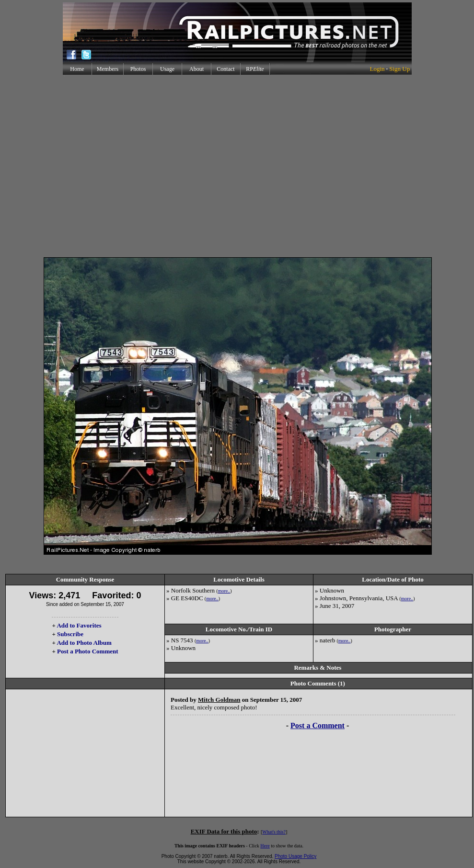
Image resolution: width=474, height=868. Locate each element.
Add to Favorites (79, 625)
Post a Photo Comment (87, 651)
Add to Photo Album (84, 643)
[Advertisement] (235, 166)
